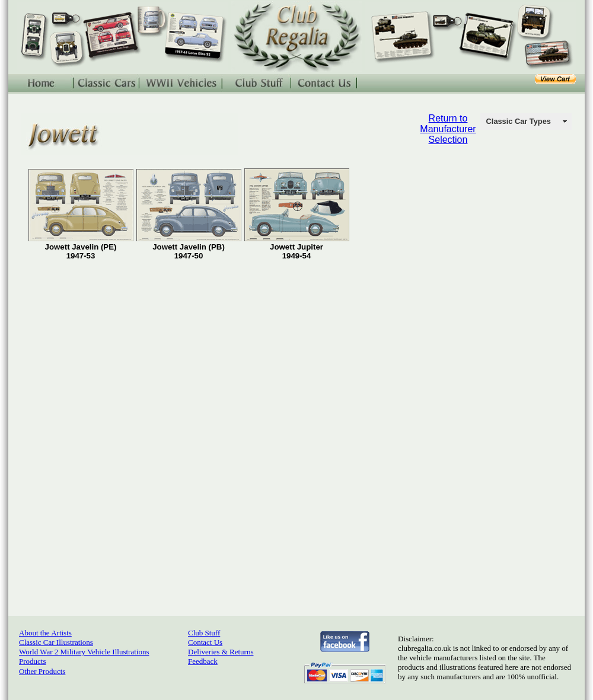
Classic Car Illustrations (56, 642)
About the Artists (45, 633)
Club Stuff (204, 633)
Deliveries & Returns (221, 652)
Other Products (42, 671)
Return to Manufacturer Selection (448, 129)
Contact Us (205, 642)
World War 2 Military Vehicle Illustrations (84, 652)
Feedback (203, 661)
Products (33, 661)
